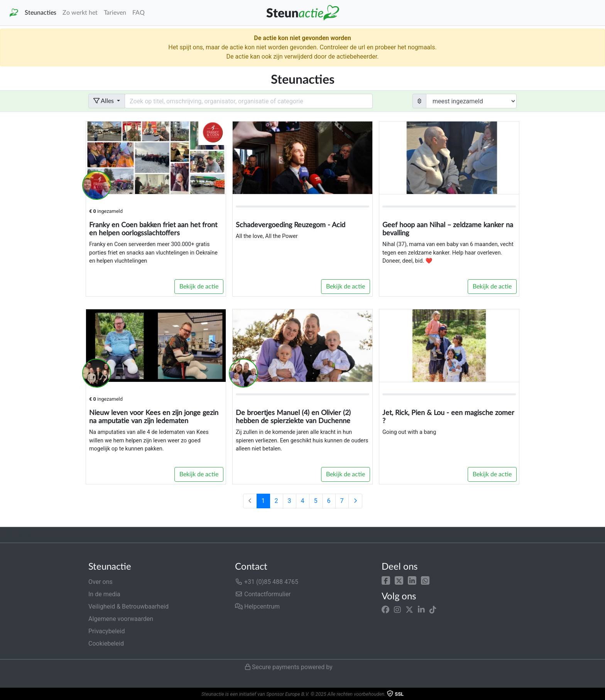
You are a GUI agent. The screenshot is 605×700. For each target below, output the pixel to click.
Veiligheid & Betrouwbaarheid (128, 606)
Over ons (101, 582)
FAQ (139, 13)
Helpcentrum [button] (257, 606)
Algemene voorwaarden (121, 619)
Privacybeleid (106, 631)
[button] (386, 580)
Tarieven (115, 13)
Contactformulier (263, 594)
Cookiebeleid (106, 643)
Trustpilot (19, 535)
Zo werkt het (80, 13)
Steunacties (41, 13)
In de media (104, 594)
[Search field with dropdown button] (249, 101)
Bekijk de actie (199, 287)
